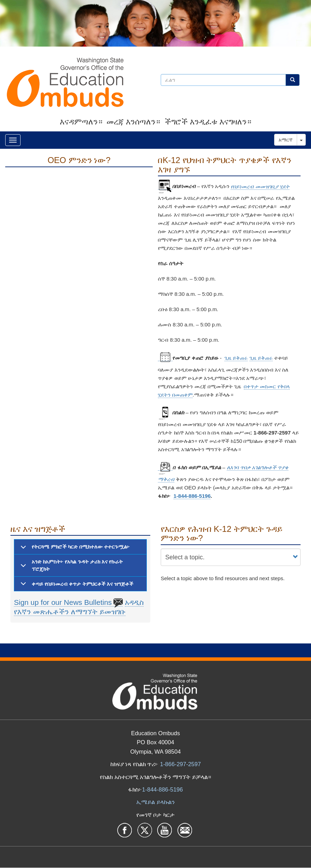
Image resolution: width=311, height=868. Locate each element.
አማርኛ (286, 140)
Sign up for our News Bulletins (68, 602)
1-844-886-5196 (192, 496)
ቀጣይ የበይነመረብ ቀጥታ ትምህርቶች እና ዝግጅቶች (76, 586)
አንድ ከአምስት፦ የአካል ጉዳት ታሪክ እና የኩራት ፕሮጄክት (70, 567)
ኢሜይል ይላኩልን (155, 802)
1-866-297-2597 (180, 764)
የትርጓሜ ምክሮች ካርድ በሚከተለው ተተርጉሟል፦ (74, 549)
